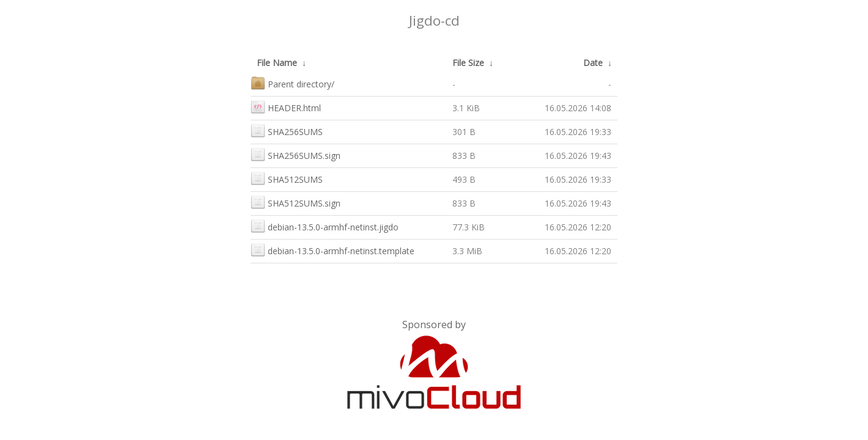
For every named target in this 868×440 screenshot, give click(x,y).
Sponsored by (434, 324)
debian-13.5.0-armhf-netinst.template (333, 250)
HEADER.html (286, 107)
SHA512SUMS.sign (296, 202)
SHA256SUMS (287, 130)
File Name (277, 63)
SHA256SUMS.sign (296, 154)
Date (593, 63)
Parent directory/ (292, 83)
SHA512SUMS (287, 178)
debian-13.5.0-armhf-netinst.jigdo (325, 226)
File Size (468, 63)
